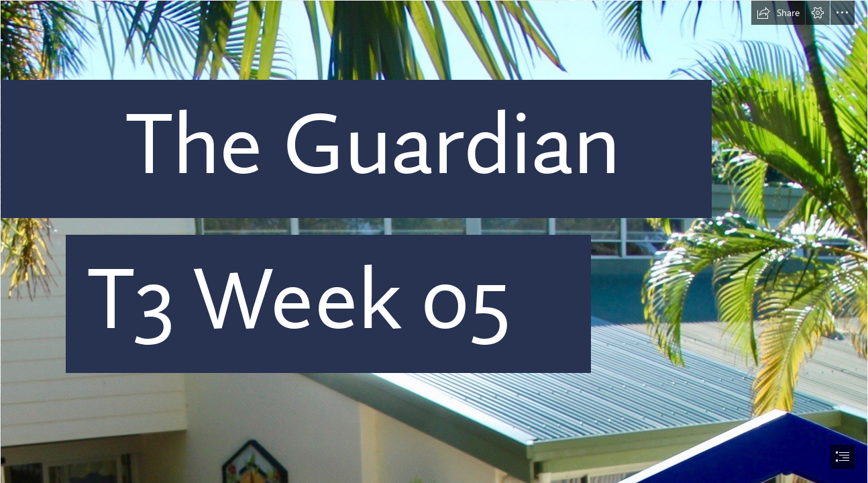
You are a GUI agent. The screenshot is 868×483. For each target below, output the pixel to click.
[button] (778, 13)
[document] (434, 241)
